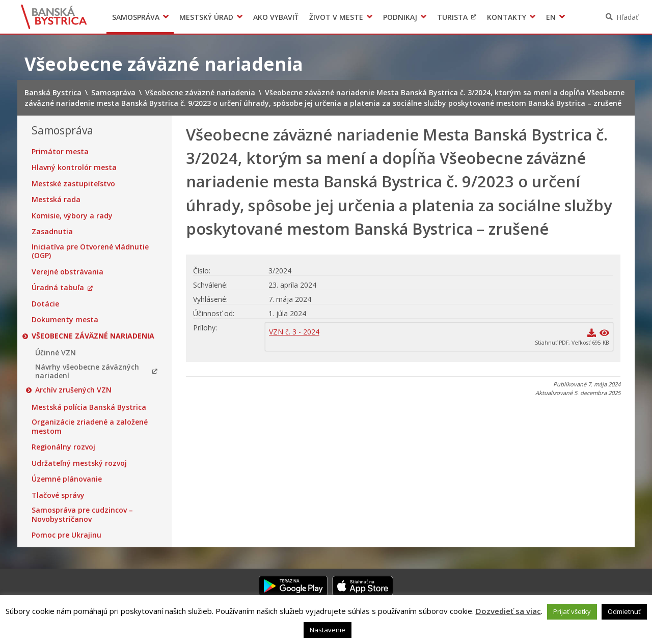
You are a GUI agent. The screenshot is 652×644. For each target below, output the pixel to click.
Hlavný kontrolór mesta (74, 167)
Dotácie (45, 304)
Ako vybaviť (276, 17)
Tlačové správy (58, 495)
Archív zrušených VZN (73, 390)
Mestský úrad (206, 17)
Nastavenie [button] (328, 630)
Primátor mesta (60, 152)
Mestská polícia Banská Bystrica (89, 407)
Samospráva (136, 17)
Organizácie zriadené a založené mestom (90, 426)
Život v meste (336, 17)
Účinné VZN (56, 353)
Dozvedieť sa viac (508, 611)
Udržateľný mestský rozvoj (79, 463)
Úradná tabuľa (58, 288)
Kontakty (507, 17)
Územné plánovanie (67, 479)
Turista (452, 17)
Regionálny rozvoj (63, 447)
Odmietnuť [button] (624, 611)
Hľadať (627, 17)
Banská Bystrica (54, 17)
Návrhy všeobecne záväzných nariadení (87, 371)
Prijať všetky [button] (572, 611)
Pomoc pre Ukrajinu (66, 535)
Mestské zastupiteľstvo (73, 184)
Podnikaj (400, 17)
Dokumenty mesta (65, 320)
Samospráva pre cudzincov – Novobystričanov (82, 514)
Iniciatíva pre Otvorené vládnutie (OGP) (90, 251)
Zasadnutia (52, 232)
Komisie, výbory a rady (72, 216)
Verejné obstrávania (67, 272)
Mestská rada (56, 200)
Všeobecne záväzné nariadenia (93, 336)
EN (551, 17)
